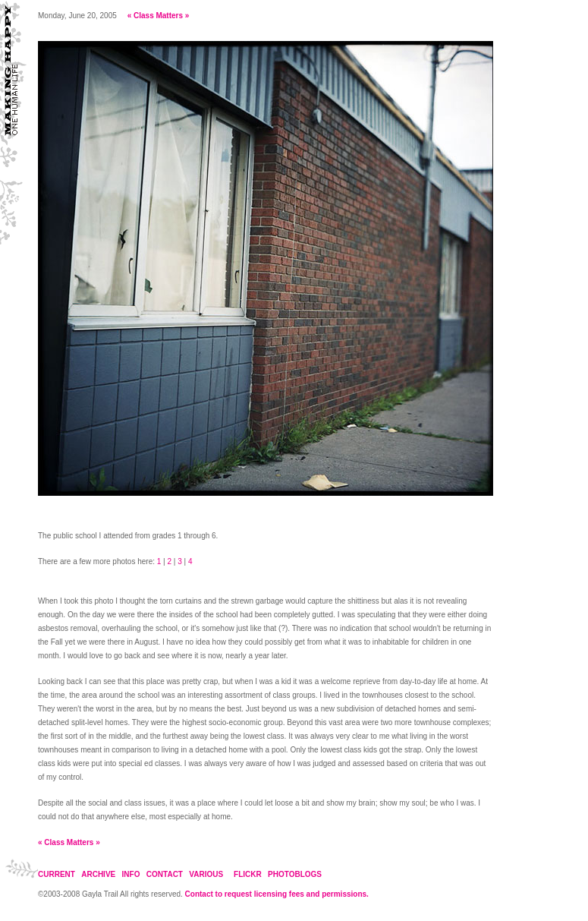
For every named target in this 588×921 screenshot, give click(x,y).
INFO (131, 874)
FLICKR (248, 874)
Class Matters (158, 16)
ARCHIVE (98, 874)
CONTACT (165, 874)
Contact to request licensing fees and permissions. (277, 894)
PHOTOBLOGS (295, 874)
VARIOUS (206, 874)
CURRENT (57, 874)
